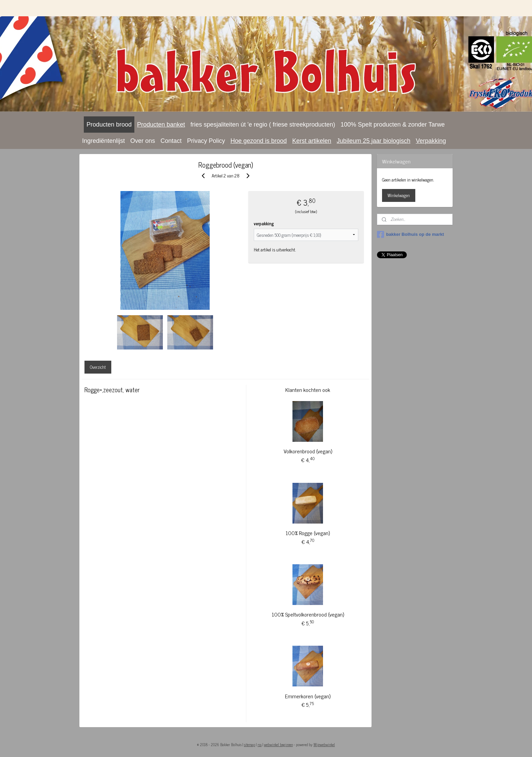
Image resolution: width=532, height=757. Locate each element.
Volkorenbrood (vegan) (308, 451)
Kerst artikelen (312, 141)
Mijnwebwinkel (324, 744)
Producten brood (109, 125)
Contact (171, 141)
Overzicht (98, 367)
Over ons (143, 141)
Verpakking (431, 141)
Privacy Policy (206, 141)
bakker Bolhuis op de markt (411, 234)
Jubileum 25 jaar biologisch (373, 141)
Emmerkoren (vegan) (308, 696)
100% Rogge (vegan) (308, 533)
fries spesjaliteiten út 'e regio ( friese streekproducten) (263, 125)
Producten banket (161, 125)
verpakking (264, 224)
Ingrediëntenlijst (103, 141)
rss (260, 744)
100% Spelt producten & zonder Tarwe (393, 125)
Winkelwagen (399, 195)
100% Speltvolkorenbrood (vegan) (308, 614)
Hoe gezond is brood (259, 141)
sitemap (250, 744)
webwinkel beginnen (278, 744)
